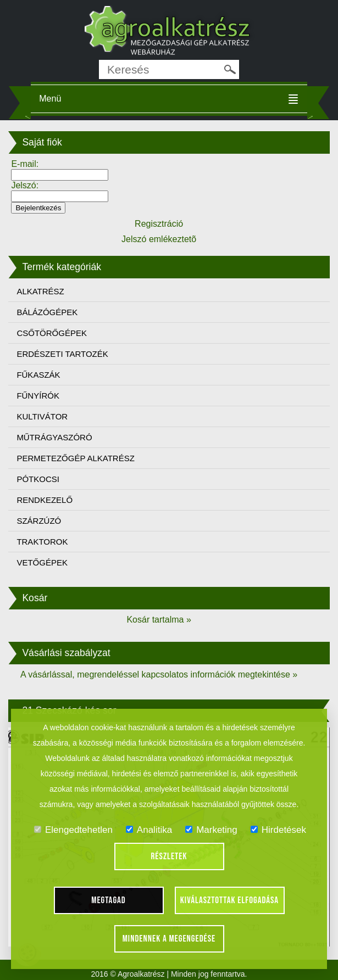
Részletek (169, 856)
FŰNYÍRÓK (38, 396)
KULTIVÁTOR (42, 416)
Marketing (211, 830)
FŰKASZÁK (38, 375)
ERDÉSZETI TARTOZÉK (62, 354)
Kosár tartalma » (159, 620)
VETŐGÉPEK (42, 562)
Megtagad (109, 900)
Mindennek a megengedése (169, 939)
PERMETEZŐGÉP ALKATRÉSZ (76, 458)
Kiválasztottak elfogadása (229, 900)
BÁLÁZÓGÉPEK (47, 312)
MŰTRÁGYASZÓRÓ (54, 437)
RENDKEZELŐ (45, 500)
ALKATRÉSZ (40, 291)
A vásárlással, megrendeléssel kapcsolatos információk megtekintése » (159, 674)
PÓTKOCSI (38, 479)
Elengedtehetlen (73, 830)
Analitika (149, 830)
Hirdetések (278, 830)
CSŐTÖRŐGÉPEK (52, 333)
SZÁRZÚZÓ (39, 521)
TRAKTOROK (42, 542)
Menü (50, 99)
